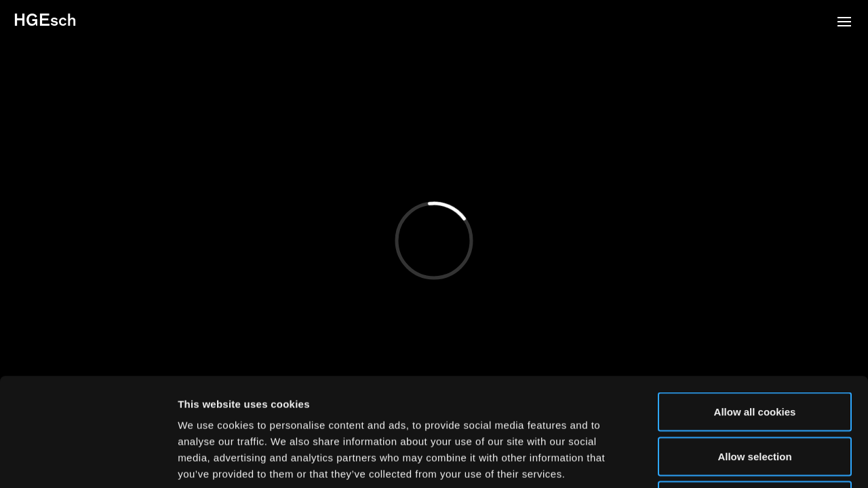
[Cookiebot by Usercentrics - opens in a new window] (88, 462)
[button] (844, 23)
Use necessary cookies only (755, 399)
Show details (712, 461)
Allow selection (754, 355)
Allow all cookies (755, 310)
